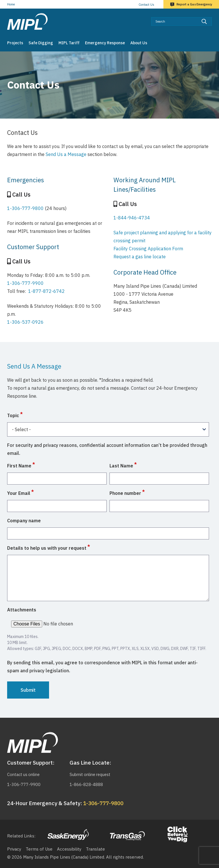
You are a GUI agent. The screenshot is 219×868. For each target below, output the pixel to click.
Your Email (19, 493)
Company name (24, 521)
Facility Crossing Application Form (148, 249)
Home (11, 4)
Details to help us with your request (47, 548)
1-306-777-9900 (25, 283)
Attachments (22, 610)
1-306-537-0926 (25, 322)
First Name (19, 466)
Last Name (121, 466)
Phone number (125, 493)
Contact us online (25, 774)
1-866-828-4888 (86, 784)
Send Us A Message (34, 366)
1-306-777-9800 (25, 208)
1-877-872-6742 (46, 291)
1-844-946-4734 (132, 218)
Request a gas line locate (140, 257)
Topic (13, 415)
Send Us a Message (66, 154)
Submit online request (92, 774)
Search (212, 17)
